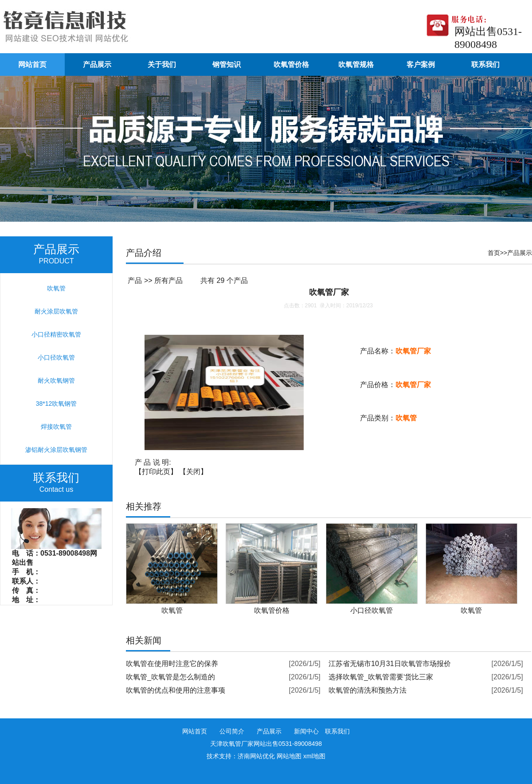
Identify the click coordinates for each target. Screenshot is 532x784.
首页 (494, 253)
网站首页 (32, 65)
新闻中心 (306, 731)
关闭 (193, 472)
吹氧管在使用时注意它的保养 (172, 664)
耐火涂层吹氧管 (56, 311)
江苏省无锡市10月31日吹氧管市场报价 (390, 664)
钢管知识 (227, 65)
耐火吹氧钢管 (56, 380)
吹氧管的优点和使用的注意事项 (176, 690)
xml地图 (314, 756)
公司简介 (232, 731)
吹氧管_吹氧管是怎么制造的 (170, 677)
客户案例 (421, 65)
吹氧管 (56, 288)
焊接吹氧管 (56, 427)
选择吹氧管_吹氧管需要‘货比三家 (381, 677)
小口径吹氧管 (56, 357)
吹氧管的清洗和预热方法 (368, 690)
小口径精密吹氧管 (56, 334)
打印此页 (156, 472)
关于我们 (162, 65)
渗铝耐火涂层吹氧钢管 (56, 450)
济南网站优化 (256, 756)
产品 (135, 280)
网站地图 (289, 756)
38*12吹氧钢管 (57, 404)
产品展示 (97, 65)
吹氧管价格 (291, 65)
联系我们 (485, 65)
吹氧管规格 (356, 65)
